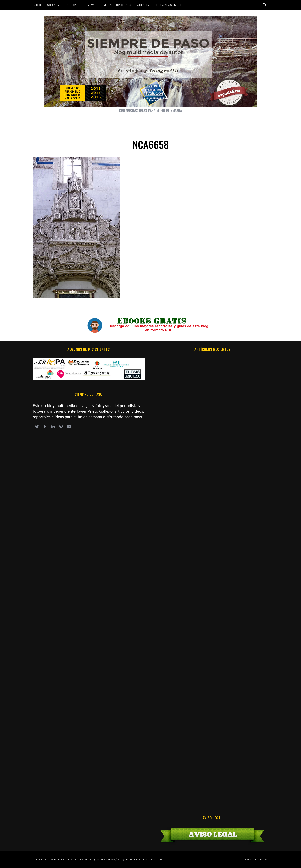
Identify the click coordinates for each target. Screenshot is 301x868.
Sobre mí (54, 5)
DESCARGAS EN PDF (169, 5)
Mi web (93, 5)
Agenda (143, 5)
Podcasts (74, 5)
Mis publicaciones (117, 5)
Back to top (257, 860)
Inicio (37, 5)
